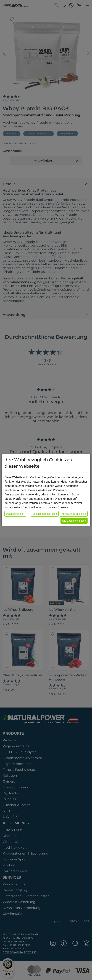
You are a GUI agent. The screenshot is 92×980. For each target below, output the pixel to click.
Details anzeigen (15, 514)
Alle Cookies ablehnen (74, 514)
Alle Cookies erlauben (74, 521)
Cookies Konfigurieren (45, 514)
